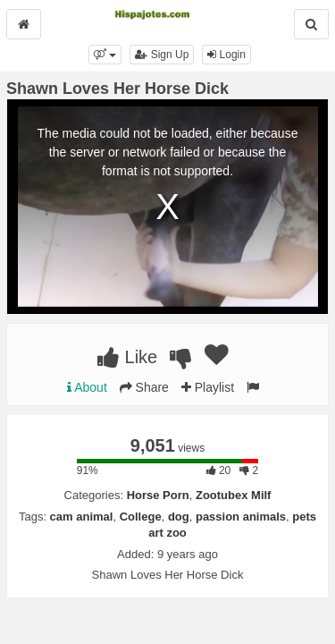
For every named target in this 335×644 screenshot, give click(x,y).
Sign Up (162, 55)
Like (127, 357)
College (141, 517)
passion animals (241, 517)
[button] (105, 55)
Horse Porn (158, 495)
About (87, 387)
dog (179, 517)
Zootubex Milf (234, 495)
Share (144, 387)
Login (226, 55)
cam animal (82, 517)
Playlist (208, 387)
